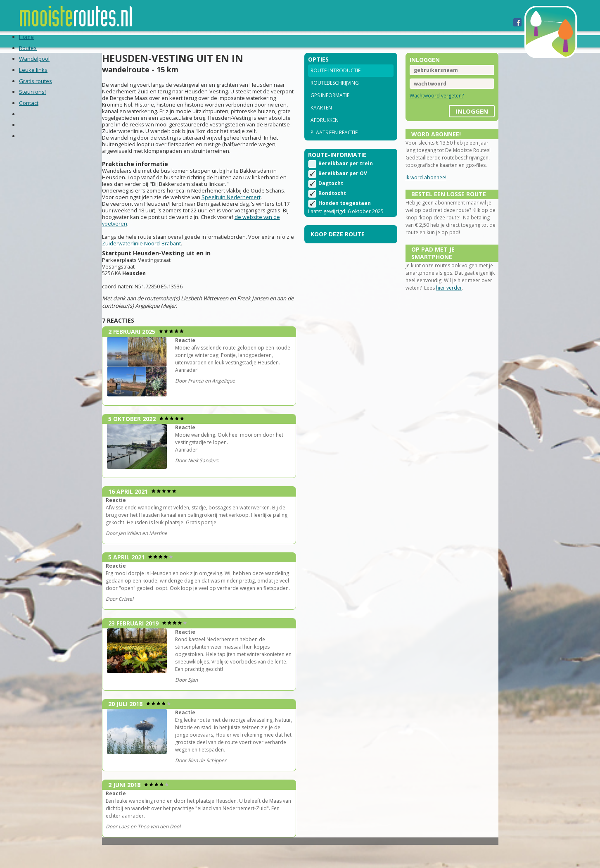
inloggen (453, 119)
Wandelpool (154, 41)
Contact (350, 41)
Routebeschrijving (335, 94)
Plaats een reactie (334, 144)
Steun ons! (307, 41)
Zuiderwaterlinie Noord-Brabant (180, 273)
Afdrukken (325, 131)
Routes (111, 41)
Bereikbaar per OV (343, 187)
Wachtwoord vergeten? (427, 107)
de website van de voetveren (174, 253)
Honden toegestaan (345, 217)
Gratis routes (256, 41)
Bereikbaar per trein (346, 177)
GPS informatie (330, 106)
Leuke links (203, 41)
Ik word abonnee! (416, 196)
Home (82, 41)
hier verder (465, 327)
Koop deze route (338, 248)
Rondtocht (332, 207)
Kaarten (321, 119)
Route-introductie (336, 82)
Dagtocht (331, 197)
